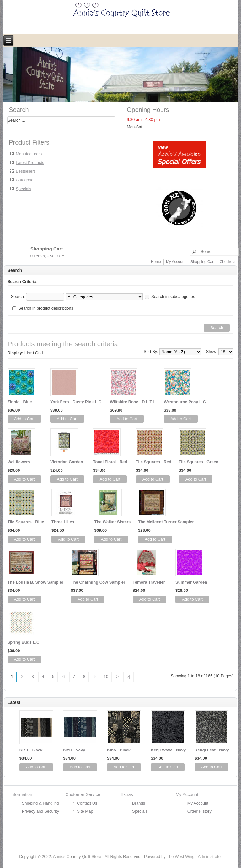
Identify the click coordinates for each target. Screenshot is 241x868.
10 (106, 676)
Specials (23, 189)
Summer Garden (191, 582)
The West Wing (181, 857)
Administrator (210, 857)
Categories (26, 180)
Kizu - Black (31, 750)
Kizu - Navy (74, 750)
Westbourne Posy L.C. (185, 402)
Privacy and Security (41, 811)
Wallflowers (19, 462)
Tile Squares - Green (199, 462)
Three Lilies (63, 522)
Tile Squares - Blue (26, 522)
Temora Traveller (149, 582)
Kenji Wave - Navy (169, 750)
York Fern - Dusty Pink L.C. (76, 402)
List (28, 353)
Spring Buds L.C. (24, 642)
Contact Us (87, 803)
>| (129, 676)
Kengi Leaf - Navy (212, 750)
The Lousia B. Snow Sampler (35, 582)
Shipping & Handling (40, 803)
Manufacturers (29, 154)
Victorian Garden (67, 462)
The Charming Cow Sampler (98, 582)
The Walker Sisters (112, 522)
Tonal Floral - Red (110, 462)
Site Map (85, 811)
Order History (199, 811)
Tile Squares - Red (154, 462)
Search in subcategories (173, 297)
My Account (176, 262)
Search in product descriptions (46, 308)
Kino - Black (119, 750)
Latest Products (30, 163)
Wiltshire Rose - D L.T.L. (133, 402)
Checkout (228, 262)
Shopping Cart (203, 262)
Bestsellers (26, 171)
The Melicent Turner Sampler (166, 522)
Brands (139, 803)
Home (156, 262)
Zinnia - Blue (20, 402)
